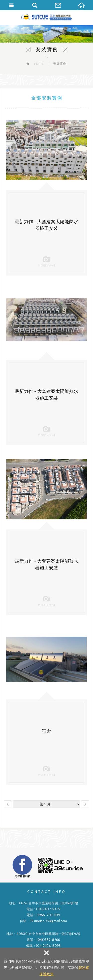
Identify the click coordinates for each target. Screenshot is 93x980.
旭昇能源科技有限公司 (46, 17)
